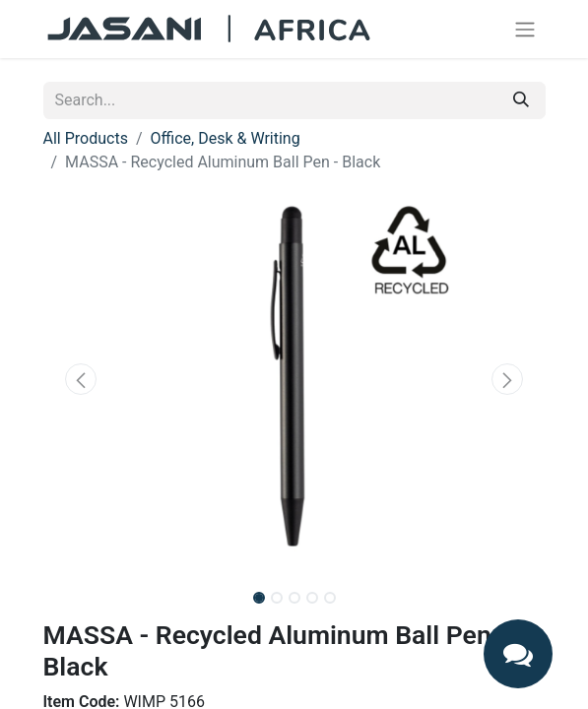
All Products (86, 138)
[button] (81, 379)
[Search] (521, 100)
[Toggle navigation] (525, 29)
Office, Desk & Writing (226, 138)
